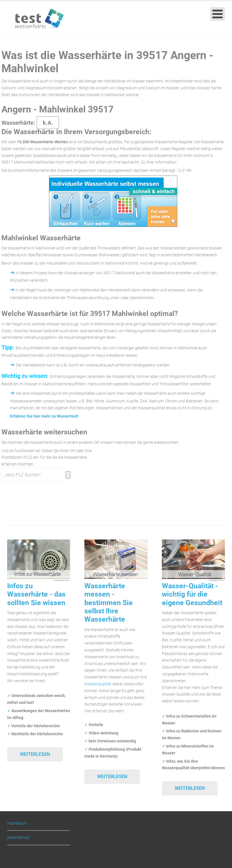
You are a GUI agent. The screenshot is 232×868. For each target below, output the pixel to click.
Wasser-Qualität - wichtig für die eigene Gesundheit (192, 594)
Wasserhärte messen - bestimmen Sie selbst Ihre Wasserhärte (109, 603)
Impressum (17, 823)
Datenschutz (18, 837)
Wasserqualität (98, 684)
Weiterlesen (35, 754)
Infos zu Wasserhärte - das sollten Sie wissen (36, 594)
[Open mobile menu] (217, 14)
